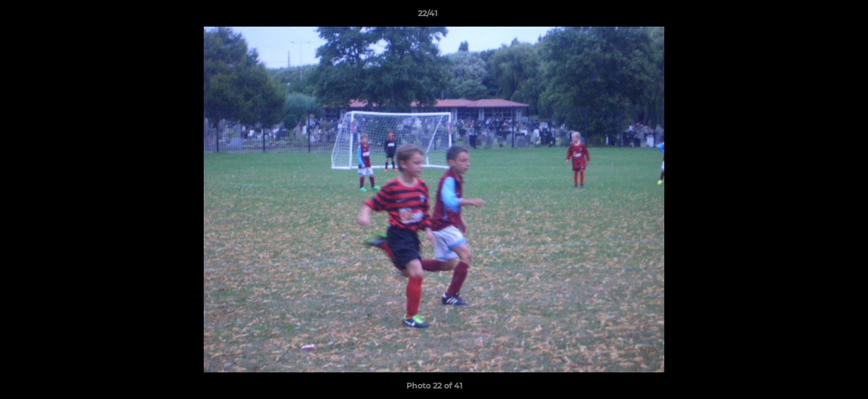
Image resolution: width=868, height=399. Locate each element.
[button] (821, 16)
